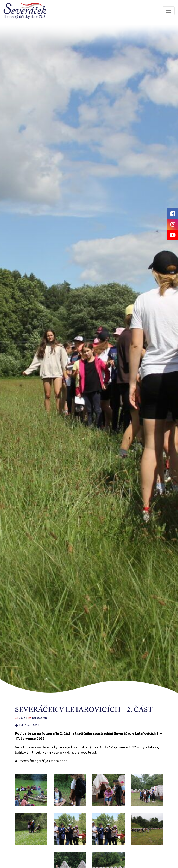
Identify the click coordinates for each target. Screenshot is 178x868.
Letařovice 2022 (29, 725)
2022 (22, 718)
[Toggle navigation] (169, 11)
